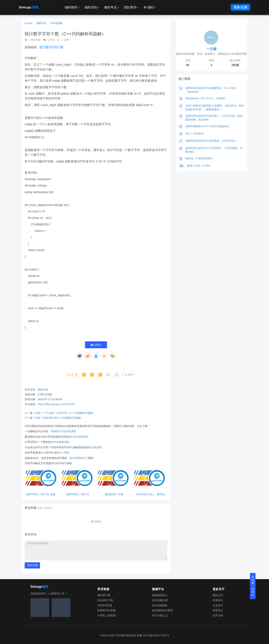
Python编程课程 (60, 442)
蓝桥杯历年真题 (106, 610)
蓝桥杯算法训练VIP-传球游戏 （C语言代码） (211, 141)
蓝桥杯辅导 (60, 463)
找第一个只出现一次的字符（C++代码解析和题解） (65, 413)
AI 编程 (149, 7)
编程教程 (72, 7)
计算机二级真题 (106, 615)
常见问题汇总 (160, 615)
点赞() (96, 345)
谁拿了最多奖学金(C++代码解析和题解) (58, 418)
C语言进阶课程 (80, 437)
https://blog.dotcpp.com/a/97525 (56, 404)
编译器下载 (104, 595)
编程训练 (92, 7)
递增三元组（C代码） (199, 166)
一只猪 (211, 49)
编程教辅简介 (160, 595)
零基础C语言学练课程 (64, 431)
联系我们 (218, 600)
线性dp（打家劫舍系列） (200, 158)
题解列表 (41, 23)
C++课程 (64, 453)
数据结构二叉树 (114, 494)
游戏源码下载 (105, 600)
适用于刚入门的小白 (78, 494)
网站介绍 (218, 595)
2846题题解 (56, 23)
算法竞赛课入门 (79, 458)
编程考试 (111, 7)
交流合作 (218, 605)
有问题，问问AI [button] (253, 586)
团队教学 (131, 7)
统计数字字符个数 (52, 47)
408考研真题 (105, 605)
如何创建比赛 (160, 600)
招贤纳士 (218, 610)
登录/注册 (240, 7)
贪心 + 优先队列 (195, 133)
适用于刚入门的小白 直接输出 (42, 494)
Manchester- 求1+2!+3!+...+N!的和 (205, 98)
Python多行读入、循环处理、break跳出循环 (150, 494)
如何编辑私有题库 (163, 610)
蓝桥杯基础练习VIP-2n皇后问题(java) (207, 126)
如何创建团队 (160, 605)
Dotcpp (29, 7)
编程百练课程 (94, 447)
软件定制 (218, 615)
